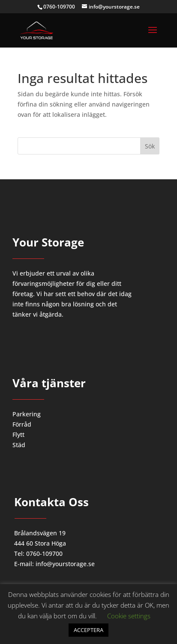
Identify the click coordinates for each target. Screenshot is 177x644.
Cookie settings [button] (129, 616)
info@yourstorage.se (65, 564)
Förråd (22, 424)
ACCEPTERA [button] (88, 630)
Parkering (27, 414)
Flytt (18, 435)
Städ (19, 445)
